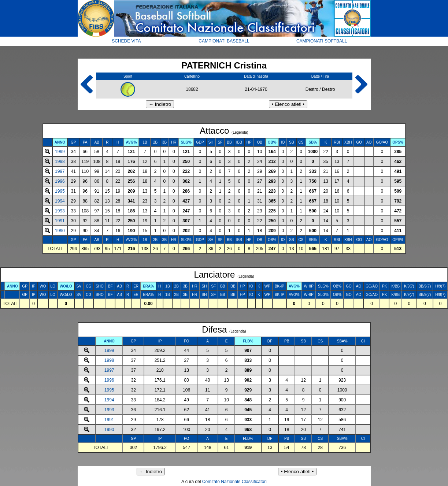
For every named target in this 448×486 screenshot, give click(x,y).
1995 (60, 191)
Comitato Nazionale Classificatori (234, 482)
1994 (60, 201)
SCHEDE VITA (126, 41)
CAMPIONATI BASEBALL (224, 41)
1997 (60, 171)
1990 (60, 231)
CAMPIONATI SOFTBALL (322, 41)
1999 (60, 152)
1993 (60, 211)
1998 (60, 162)
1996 (60, 181)
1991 (60, 221)
